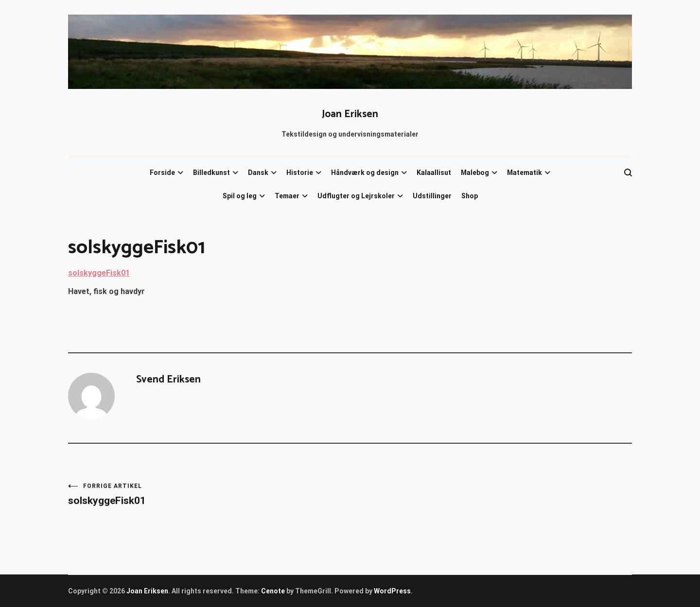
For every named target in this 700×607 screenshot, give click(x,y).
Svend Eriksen (168, 380)
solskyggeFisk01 (99, 273)
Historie (300, 173)
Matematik (525, 173)
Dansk (258, 173)
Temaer (287, 196)
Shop (470, 196)
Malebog (475, 173)
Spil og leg (240, 196)
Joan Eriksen (350, 114)
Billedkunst (211, 173)
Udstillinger (432, 196)
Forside (162, 173)
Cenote (273, 591)
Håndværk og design (365, 173)
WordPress (392, 591)
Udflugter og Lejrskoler (356, 196)
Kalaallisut (434, 173)
